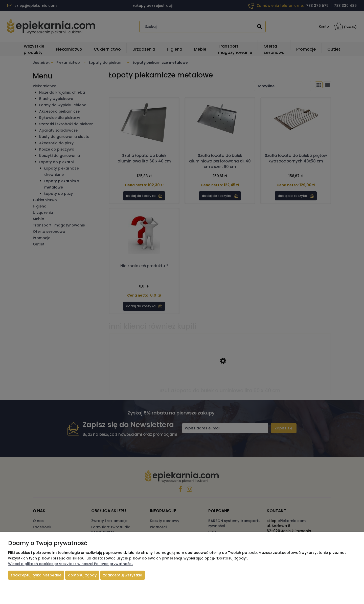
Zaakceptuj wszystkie (123, 575)
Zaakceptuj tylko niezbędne (36, 575)
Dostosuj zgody (82, 575)
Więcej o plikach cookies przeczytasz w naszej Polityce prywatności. (71, 564)
